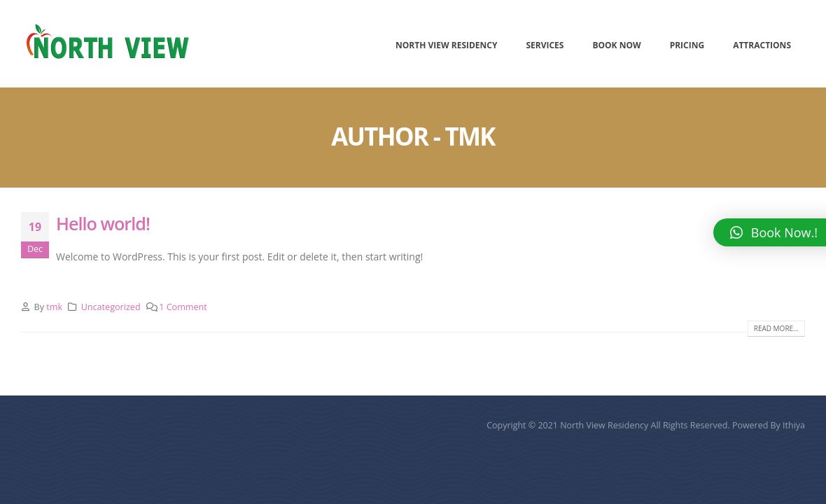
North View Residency (446, 45)
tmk (54, 307)
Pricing (687, 45)
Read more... (776, 328)
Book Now (616, 45)
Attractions (762, 45)
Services (545, 45)
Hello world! (103, 223)
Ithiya (794, 425)
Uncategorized (111, 307)
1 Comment (183, 307)
